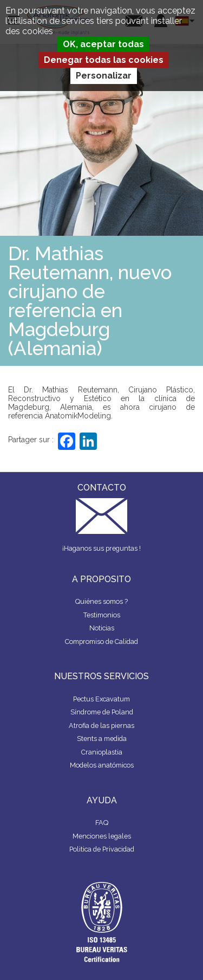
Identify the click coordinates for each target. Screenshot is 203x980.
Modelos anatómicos (102, 765)
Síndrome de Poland (102, 712)
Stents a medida (102, 739)
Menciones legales (102, 836)
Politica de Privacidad (102, 849)
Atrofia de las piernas (101, 726)
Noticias (102, 628)
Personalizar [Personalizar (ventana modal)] (104, 76)
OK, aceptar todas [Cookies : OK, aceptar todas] (103, 44)
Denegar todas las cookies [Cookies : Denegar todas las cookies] (104, 60)
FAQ (102, 823)
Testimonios (102, 615)
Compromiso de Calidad (101, 641)
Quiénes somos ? (101, 601)
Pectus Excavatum (101, 699)
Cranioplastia (102, 752)
